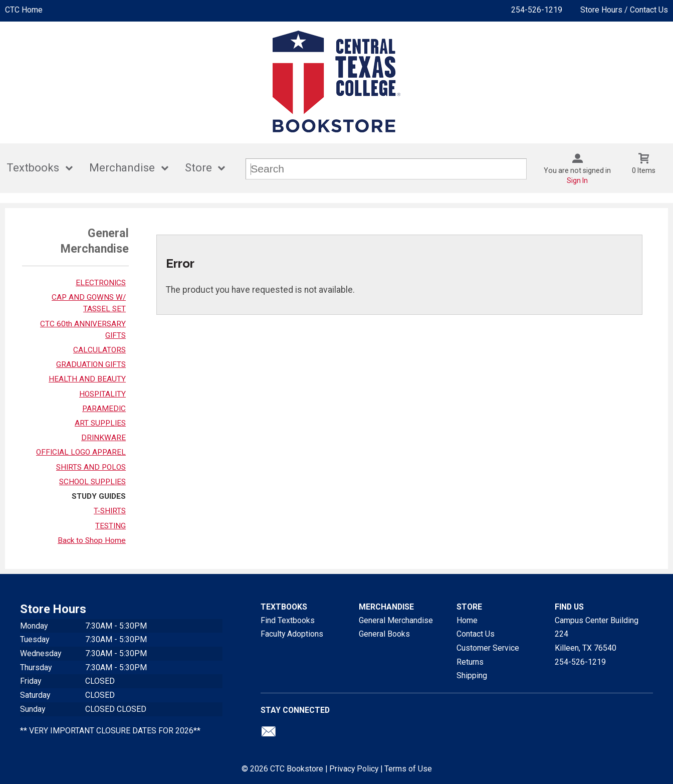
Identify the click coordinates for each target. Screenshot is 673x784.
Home (467, 620)
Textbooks (33, 168)
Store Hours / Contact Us (624, 10)
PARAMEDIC (104, 409)
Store (198, 168)
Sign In (577, 180)
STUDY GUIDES (99, 496)
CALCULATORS (99, 350)
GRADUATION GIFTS (91, 364)
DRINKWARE (103, 438)
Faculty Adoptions (292, 634)
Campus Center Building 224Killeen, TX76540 (597, 634)
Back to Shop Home (92, 540)
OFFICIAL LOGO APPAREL (81, 452)
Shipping (472, 675)
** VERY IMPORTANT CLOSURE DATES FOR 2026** (110, 731)
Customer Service (488, 648)
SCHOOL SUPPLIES (92, 482)
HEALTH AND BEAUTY (87, 379)
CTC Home (24, 10)
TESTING (110, 526)
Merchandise (122, 168)
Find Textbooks (288, 620)
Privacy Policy (354, 769)
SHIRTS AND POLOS (91, 467)
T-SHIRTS (110, 511)
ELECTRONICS (101, 283)
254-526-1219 (537, 10)
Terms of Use (408, 769)
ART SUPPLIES (100, 423)
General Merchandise (396, 620)
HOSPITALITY (102, 394)
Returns (470, 662)
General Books (384, 634)
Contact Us (476, 634)
